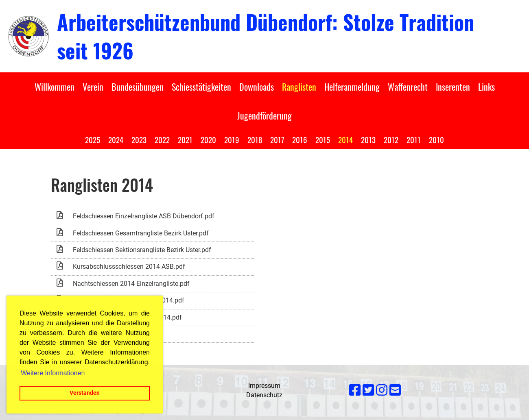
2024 (116, 139)
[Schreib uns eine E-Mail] (395, 390)
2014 (345, 139)
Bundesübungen (138, 87)
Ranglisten (299, 87)
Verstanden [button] (85, 393)
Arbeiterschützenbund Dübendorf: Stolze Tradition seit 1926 (266, 36)
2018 (255, 139)
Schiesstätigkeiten (201, 87)
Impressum (264, 386)
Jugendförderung (264, 115)
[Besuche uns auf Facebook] (355, 390)
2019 (232, 139)
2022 (162, 139)
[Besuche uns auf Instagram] (382, 390)
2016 (300, 139)
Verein (93, 87)
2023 (139, 139)
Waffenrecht (408, 87)
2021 (185, 139)
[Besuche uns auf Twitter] (368, 390)
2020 (208, 139)
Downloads (257, 87)
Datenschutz (264, 395)
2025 (93, 139)
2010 (436, 139)
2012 (391, 139)
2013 (368, 139)
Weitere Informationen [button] (53, 373)
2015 (323, 139)
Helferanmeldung (352, 87)
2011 (414, 139)
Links (486, 87)
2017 (277, 139)
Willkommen (55, 87)
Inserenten (453, 87)
